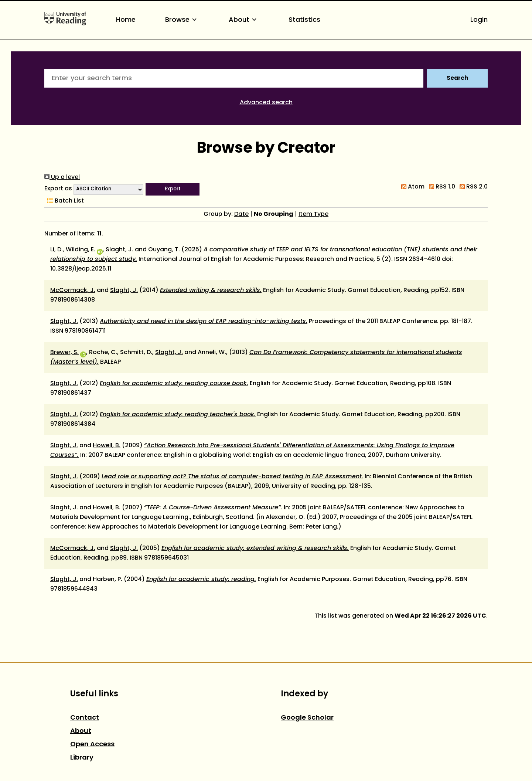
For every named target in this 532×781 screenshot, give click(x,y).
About (244, 20)
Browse (182, 20)
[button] (173, 189)
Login (479, 20)
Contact (85, 718)
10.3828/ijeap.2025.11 (81, 269)
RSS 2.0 (472, 187)
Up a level (62, 177)
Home (126, 20)
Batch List (64, 201)
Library (82, 758)
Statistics (304, 20)
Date (241, 214)
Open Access (92, 745)
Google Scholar (307, 718)
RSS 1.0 (441, 187)
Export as (58, 189)
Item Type (313, 214)
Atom (411, 187)
